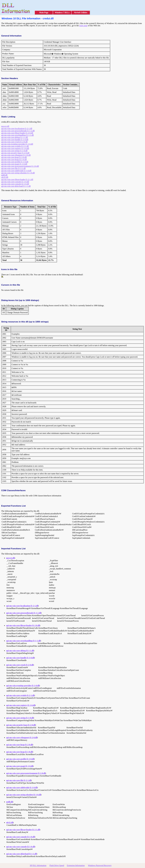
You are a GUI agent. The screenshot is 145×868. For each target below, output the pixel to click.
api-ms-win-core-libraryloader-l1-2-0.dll (17, 133)
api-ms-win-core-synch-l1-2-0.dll (14, 142)
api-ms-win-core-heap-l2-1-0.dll (14, 160)
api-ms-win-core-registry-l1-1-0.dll (15, 148)
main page (83, 26)
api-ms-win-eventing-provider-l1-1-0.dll (17, 144)
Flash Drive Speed (57, 865)
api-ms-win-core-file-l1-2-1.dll (13, 168)
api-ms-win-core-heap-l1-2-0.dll (14, 157)
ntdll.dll (4, 175)
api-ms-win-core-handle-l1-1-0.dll (15, 140)
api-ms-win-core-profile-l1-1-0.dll (15, 162)
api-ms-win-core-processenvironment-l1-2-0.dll (20, 166)
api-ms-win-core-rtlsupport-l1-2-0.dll (16, 155)
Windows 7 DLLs (62, 13)
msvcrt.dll (5, 126)
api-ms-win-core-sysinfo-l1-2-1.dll (15, 146)
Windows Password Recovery (100, 865)
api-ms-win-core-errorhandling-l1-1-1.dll (17, 135)
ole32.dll (5, 177)
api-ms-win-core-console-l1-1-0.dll (15, 182)
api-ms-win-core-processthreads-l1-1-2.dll (18, 131)
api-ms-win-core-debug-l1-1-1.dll (14, 137)
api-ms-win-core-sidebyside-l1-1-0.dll (16, 171)
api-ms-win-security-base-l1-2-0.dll (15, 153)
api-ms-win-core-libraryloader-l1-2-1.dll (17, 179)
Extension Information (76, 865)
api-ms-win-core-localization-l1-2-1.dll (17, 129)
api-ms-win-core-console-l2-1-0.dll (15, 184)
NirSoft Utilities (81, 13)
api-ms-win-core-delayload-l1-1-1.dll (16, 186)
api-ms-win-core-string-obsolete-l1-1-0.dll (18, 173)
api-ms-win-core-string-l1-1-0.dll (14, 151)
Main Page (44, 13)
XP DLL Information (38, 865)
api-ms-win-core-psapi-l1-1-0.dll (14, 164)
